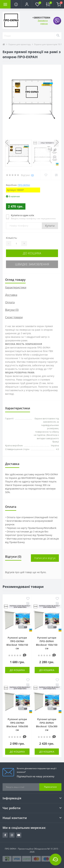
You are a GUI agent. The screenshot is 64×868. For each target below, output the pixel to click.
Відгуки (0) (12, 310)
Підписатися (50, 787)
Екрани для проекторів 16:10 (49, 44)
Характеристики (16, 287)
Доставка (11, 295)
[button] (27, 4)
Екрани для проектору (20, 44)
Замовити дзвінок (43, 22)
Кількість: (12, 238)
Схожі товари (14, 317)
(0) (32, 175)
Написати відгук (45, 558)
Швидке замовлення (32, 264)
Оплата (10, 302)
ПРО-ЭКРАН (24, 185)
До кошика (32, 253)
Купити (50, 226)
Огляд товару (15, 280)
